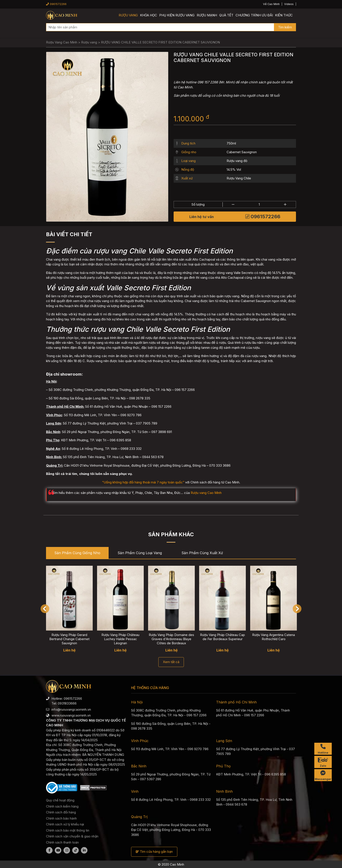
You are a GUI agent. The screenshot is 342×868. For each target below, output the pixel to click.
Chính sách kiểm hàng (62, 806)
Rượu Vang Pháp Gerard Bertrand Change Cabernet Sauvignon (69, 639)
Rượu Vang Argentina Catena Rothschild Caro (274, 637)
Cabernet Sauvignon (242, 152)
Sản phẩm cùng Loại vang (140, 553)
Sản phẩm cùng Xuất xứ (202, 553)
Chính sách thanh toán (62, 842)
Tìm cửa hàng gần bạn (154, 852)
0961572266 (56, 4)
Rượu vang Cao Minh (206, 493)
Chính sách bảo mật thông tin (68, 830)
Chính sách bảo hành (61, 818)
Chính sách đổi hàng (61, 812)
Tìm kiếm (285, 27)
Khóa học (149, 15)
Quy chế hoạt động (60, 800)
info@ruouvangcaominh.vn (71, 709)
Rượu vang (128, 15)
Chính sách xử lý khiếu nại (65, 824)
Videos (289, 4)
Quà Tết (226, 15)
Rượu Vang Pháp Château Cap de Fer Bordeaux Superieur (222, 637)
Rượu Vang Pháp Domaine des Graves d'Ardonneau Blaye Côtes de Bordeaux (171, 639)
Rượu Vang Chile (239, 178)
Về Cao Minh (271, 4)
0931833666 (67, 703)
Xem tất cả (171, 662)
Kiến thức (284, 15)
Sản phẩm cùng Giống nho (77, 553)
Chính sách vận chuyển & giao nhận (72, 836)
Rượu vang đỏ (237, 161)
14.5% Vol (234, 169)
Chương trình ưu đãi (254, 15)
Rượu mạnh (207, 15)
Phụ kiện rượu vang (177, 15)
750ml (231, 143)
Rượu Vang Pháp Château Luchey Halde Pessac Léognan (120, 639)
